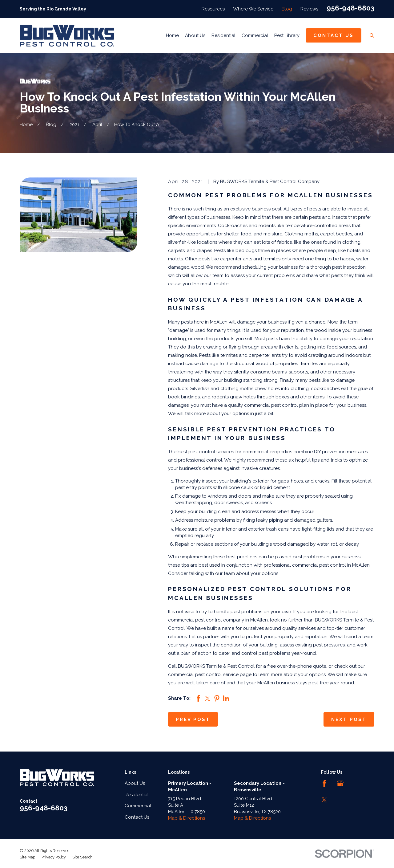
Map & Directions (187, 818)
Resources (213, 9)
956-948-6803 (350, 8)
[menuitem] (27, 857)
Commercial (138, 806)
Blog (287, 9)
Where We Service (253, 9)
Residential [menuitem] (223, 35)
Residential (137, 795)
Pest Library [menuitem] (287, 35)
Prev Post (193, 719)
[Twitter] (324, 800)
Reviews (309, 9)
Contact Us (334, 35)
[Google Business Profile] (340, 783)
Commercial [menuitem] (255, 35)
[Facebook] (324, 783)
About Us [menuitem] (195, 35)
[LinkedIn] (357, 783)
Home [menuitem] (172, 35)
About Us (135, 783)
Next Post (349, 719)
